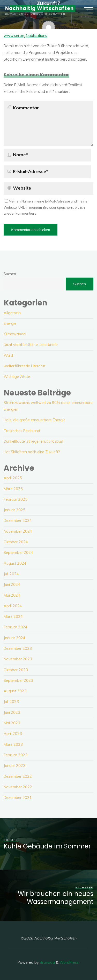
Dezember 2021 (18, 798)
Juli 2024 (11, 574)
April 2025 (13, 478)
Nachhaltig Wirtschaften (39, 8)
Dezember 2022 (18, 776)
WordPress (69, 962)
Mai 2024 (12, 595)
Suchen (10, 274)
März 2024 (13, 617)
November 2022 (18, 787)
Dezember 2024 (18, 521)
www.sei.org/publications (25, 36)
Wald (8, 355)
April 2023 (13, 734)
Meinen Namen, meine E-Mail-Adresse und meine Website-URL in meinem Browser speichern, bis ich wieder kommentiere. (46, 207)
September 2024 (18, 553)
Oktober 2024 (16, 542)
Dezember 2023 (18, 649)
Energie (10, 323)
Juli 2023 (11, 702)
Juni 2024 (12, 585)
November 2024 (18, 531)
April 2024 (13, 606)
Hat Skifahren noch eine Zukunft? (32, 452)
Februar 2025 (16, 499)
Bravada (47, 962)
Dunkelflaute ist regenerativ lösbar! (33, 441)
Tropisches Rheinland (22, 431)
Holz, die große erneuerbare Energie (35, 420)
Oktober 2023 (16, 670)
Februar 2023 (16, 755)
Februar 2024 (16, 627)
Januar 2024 (14, 638)
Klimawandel (15, 334)
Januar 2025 (14, 510)
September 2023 (18, 681)
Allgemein (12, 313)
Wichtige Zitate (17, 377)
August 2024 (15, 563)
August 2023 (15, 691)
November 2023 (18, 659)
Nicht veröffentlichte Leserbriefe (31, 345)
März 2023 (13, 744)
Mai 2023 (12, 723)
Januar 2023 (14, 766)
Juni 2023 (12, 712)
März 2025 (13, 489)
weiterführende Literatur (24, 366)
